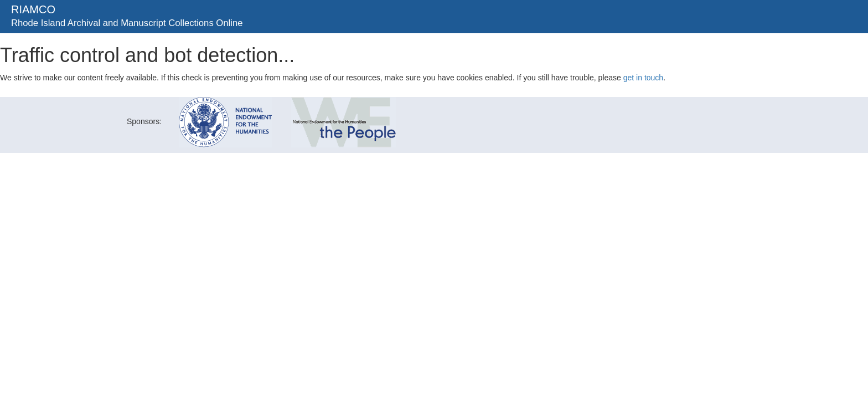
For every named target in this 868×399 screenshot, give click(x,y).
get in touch (643, 78)
